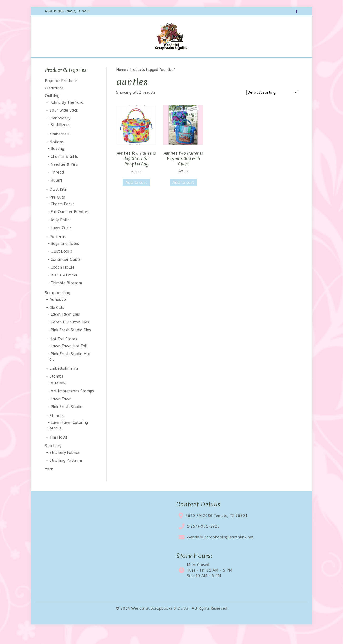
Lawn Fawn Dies (65, 327)
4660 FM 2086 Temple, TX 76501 (217, 528)
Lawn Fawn (61, 411)
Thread (57, 185)
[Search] (294, 63)
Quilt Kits (58, 202)
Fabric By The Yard (67, 115)
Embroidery (60, 131)
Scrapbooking (58, 305)
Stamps (56, 389)
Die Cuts (57, 320)
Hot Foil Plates (63, 352)
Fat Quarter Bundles (70, 224)
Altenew (58, 396)
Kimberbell (60, 146)
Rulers (57, 193)
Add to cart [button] (136, 195)
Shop (107, 64)
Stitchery (53, 458)
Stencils (57, 428)
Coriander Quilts (66, 272)
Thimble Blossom (66, 295)
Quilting (52, 108)
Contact (212, 64)
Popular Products (61, 93)
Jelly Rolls (60, 232)
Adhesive (58, 312)
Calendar (143, 64)
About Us (191, 64)
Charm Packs (63, 217)
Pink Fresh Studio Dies (71, 343)
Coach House (63, 280)
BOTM (123, 64)
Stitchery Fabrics (65, 465)
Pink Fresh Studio (67, 419)
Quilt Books (61, 264)
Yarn (49, 482)
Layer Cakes (62, 240)
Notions (57, 154)
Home (91, 64)
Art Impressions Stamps (72, 403)
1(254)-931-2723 (203, 539)
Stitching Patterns (66, 473)
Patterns (58, 249)
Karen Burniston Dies (70, 335)
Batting (57, 161)
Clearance (167, 64)
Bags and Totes (65, 256)
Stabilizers (60, 137)
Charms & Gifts (64, 169)
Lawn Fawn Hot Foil (69, 358)
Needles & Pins (64, 177)
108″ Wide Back (64, 123)
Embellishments (64, 381)
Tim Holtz (58, 450)
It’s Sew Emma (64, 288)
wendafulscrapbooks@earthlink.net (220, 550)
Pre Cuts (57, 210)
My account (236, 64)
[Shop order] (272, 105)
